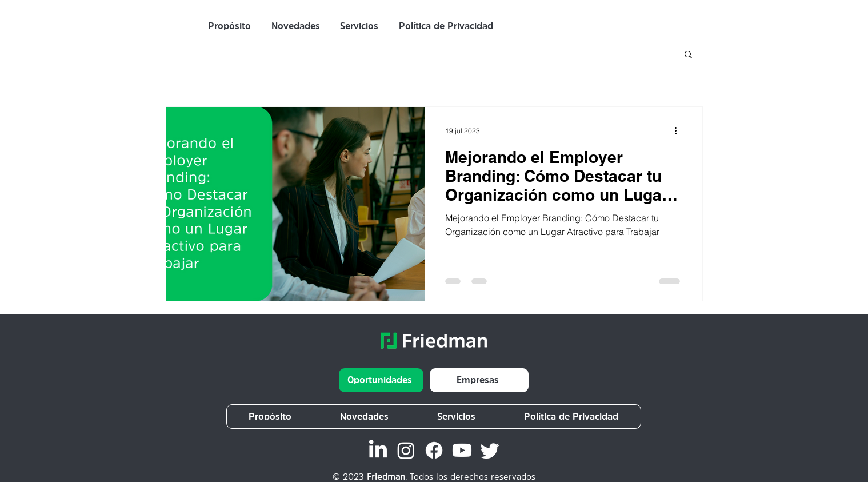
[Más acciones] (680, 130)
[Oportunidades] (381, 380)
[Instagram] (406, 450)
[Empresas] (479, 380)
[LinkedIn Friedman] (378, 450)
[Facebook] (434, 450)
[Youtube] (462, 450)
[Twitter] (490, 450)
